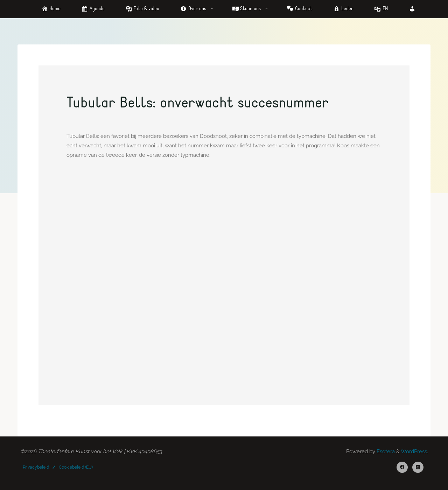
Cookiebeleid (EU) (76, 467)
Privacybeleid (36, 467)
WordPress (414, 451)
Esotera (385, 451)
